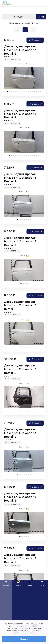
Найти (41, 17)
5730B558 (15, 59)
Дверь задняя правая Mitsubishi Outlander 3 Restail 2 (20, 50)
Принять (24, 639)
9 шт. (27, 64)
